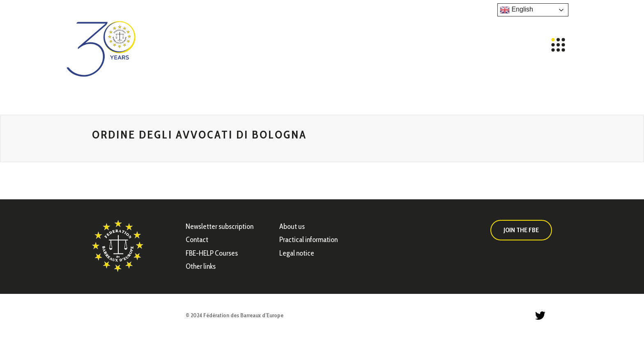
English (516, 10)
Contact (197, 240)
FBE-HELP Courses (212, 253)
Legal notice (297, 253)
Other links (201, 266)
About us (292, 226)
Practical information (308, 240)
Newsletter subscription (220, 226)
